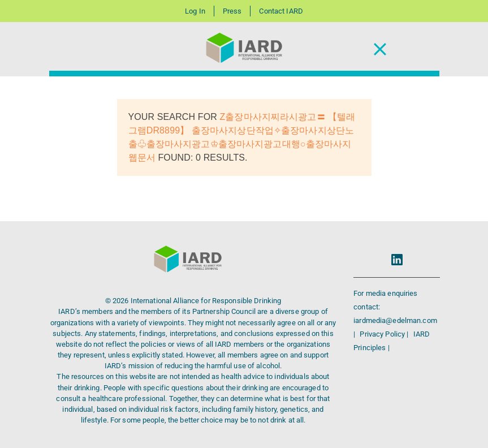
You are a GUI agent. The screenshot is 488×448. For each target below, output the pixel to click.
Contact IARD (281, 11)
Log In (195, 11)
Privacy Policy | (385, 334)
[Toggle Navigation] (380, 49)
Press (232, 11)
